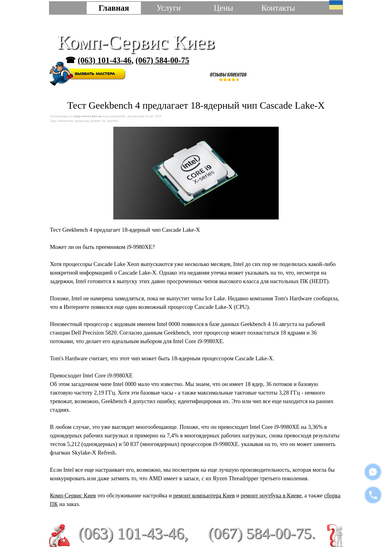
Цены (223, 8)
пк (104, 121)
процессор (82, 121)
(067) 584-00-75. (262, 533)
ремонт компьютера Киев (204, 495)
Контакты (278, 8)
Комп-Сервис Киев (136, 42)
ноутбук (113, 121)
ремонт (96, 121)
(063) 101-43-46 (105, 60)
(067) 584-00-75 (162, 60)
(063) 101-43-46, (133, 533)
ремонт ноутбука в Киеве (271, 495)
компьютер (66, 121)
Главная (114, 8)
